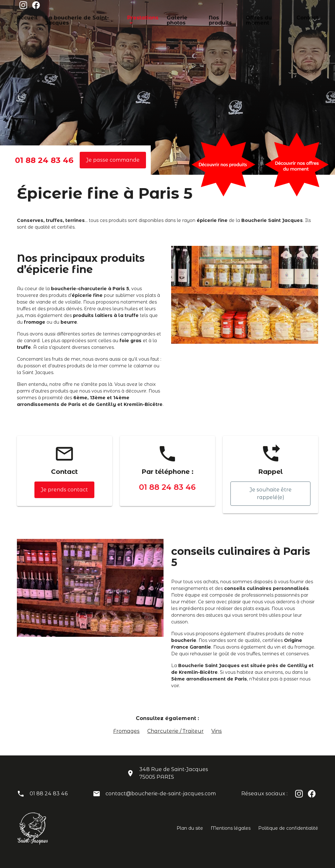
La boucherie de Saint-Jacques (76, 17)
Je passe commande (113, 160)
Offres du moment (251, 17)
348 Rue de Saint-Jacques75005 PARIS (174, 773)
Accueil (25, 17)
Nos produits (209, 17)
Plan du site (190, 828)
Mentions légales (231, 828)
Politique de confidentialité (288, 828)
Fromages (126, 731)
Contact (287, 17)
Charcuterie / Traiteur (175, 731)
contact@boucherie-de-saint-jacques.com (161, 794)
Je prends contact (64, 490)
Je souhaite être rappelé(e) (271, 493)
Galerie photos (171, 17)
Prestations (130, 17)
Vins (217, 731)
